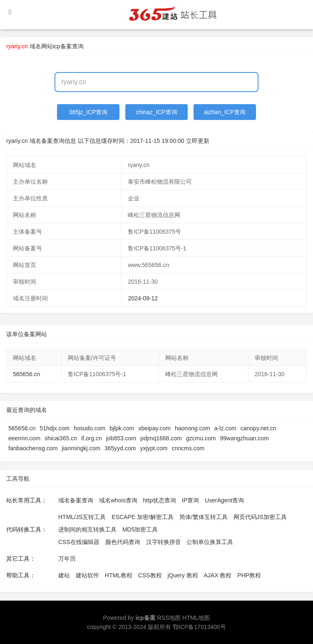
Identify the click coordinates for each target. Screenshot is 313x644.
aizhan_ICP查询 (225, 112)
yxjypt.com (154, 448)
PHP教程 (249, 575)
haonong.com (193, 428)
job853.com (121, 438)
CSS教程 (150, 575)
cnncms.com (188, 448)
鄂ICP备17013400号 (199, 627)
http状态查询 (160, 500)
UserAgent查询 (224, 500)
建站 (64, 575)
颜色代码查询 (123, 542)
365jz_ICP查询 (88, 112)
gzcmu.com (201, 438)
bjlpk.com (122, 428)
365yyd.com (120, 448)
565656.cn (26, 374)
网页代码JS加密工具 (260, 517)
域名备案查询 (76, 500)
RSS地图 (169, 618)
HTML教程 (119, 575)
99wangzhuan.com (244, 438)
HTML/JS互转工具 (82, 517)
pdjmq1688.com (161, 438)
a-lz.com (225, 428)
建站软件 (87, 575)
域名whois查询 (118, 500)
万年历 (67, 559)
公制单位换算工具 (210, 542)
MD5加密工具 (140, 529)
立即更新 (198, 141)
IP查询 (190, 500)
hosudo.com (89, 428)
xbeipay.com (154, 428)
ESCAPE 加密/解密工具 (143, 517)
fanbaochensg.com (33, 448)
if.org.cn (92, 438)
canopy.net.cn (258, 428)
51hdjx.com (55, 428)
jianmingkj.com (81, 448)
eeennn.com (24, 438)
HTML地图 (196, 618)
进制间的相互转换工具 (87, 529)
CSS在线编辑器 (79, 542)
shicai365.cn (61, 438)
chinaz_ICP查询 (156, 112)
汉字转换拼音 (164, 542)
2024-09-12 (143, 298)
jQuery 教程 (183, 575)
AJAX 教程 (218, 575)
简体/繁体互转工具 (204, 517)
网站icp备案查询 (62, 46)
